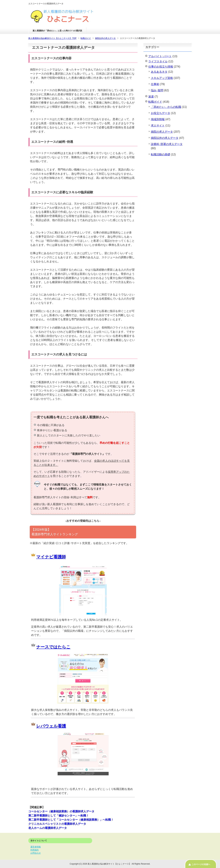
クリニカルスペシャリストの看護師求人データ (57, 824)
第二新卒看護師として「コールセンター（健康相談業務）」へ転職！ (71, 820)
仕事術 (155, 84)
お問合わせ (36, 853)
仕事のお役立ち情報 (161, 67)
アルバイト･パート (160, 56)
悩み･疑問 (157, 90)
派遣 (151, 97)
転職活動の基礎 (161, 154)
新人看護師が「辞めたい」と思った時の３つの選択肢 (57, 31)
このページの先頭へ (201, 864)
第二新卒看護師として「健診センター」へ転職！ (59, 816)
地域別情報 (158, 119)
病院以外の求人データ (165, 138)
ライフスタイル (158, 61)
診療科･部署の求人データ (167, 144)
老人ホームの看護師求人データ (48, 828)
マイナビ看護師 (51, 557)
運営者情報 (36, 847)
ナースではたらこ (53, 647)
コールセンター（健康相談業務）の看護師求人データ (61, 811)
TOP (52, 38)
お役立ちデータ (161, 113)
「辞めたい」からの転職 (166, 107)
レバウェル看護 (51, 726)
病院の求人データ (162, 132)
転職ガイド (155, 102)
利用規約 (35, 850)
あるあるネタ (159, 72)
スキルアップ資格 (162, 78)
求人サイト (158, 126)
